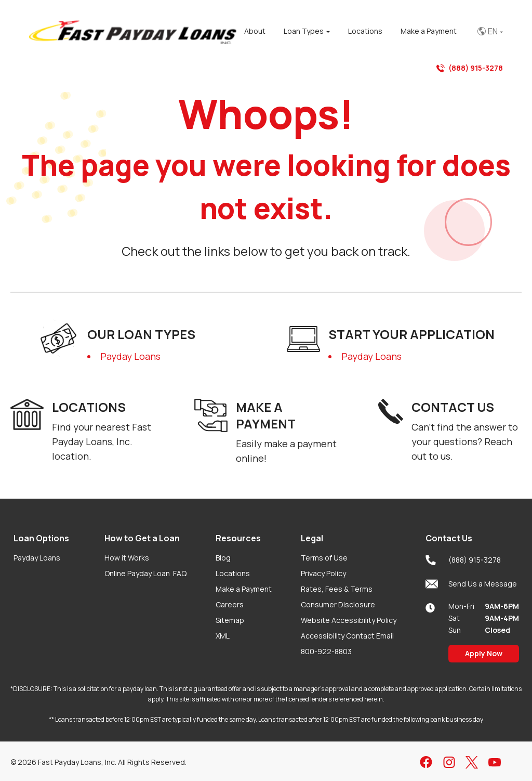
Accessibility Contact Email (347, 636)
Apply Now (484, 653)
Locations (233, 573)
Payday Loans (130, 356)
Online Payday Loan (145, 573)
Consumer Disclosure (338, 604)
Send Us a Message (471, 584)
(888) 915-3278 (470, 68)
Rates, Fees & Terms (337, 589)
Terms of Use (324, 558)
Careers (230, 604)
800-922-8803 (326, 651)
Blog (223, 558)
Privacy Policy (323, 573)
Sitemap (230, 620)
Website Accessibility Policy (349, 620)
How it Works (127, 558)
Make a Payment (244, 589)
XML (223, 636)
